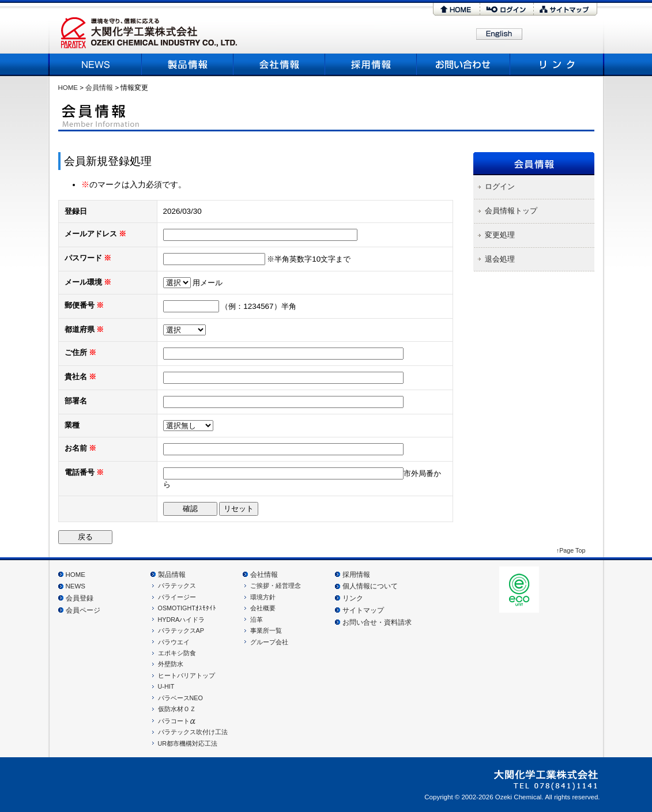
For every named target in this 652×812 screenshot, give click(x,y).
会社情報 (264, 575)
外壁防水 (171, 664)
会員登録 (80, 598)
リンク (555, 64)
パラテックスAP (181, 630)
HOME (456, 9)
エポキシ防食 (177, 653)
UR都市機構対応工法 (188, 743)
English (499, 35)
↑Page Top (571, 550)
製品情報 (188, 64)
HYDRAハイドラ (182, 620)
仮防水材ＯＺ (177, 709)
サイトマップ (566, 9)
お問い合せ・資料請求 (377, 622)
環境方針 (263, 597)
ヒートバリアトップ (186, 675)
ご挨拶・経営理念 (276, 586)
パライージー (177, 597)
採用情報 (371, 64)
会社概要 (279, 64)
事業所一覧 (266, 630)
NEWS (97, 64)
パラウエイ (174, 642)
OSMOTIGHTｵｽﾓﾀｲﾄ (187, 608)
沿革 (257, 620)
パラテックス (177, 586)
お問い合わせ (464, 64)
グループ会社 (269, 642)
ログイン (507, 9)
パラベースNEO (180, 698)
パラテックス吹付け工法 (193, 732)
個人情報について (370, 586)
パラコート (177, 721)
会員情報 (99, 88)
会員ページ (83, 610)
